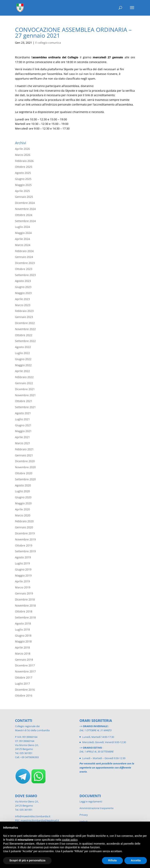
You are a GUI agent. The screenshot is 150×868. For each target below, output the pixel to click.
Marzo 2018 (23, 653)
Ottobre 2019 (24, 545)
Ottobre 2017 (24, 677)
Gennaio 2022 (24, 383)
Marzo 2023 (23, 305)
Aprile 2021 (22, 437)
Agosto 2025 (23, 173)
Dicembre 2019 (25, 533)
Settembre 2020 (25, 479)
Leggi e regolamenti (91, 801)
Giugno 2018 (23, 636)
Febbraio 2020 (24, 521)
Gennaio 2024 (24, 257)
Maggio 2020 (23, 503)
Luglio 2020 (22, 491)
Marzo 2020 (23, 515)
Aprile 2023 (22, 299)
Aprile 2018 (22, 647)
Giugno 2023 (23, 287)
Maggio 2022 (23, 365)
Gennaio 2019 (24, 593)
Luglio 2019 (22, 563)
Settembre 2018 (25, 617)
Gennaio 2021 (24, 455)
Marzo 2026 (23, 155)
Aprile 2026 (22, 149)
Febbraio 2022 (24, 377)
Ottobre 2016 (24, 695)
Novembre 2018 (25, 605)
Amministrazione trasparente (96, 808)
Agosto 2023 (23, 281)
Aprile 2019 (22, 581)
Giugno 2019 (23, 569)
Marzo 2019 (23, 587)
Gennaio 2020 (24, 527)
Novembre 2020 (25, 467)
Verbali (83, 821)
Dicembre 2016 (25, 690)
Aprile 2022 (22, 371)
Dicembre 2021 (25, 389)
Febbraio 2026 (24, 161)
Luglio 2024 (22, 227)
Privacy (84, 815)
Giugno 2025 (23, 179)
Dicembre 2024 (25, 203)
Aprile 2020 (22, 509)
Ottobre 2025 (24, 167)
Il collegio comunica (48, 43)
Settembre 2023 (25, 275)
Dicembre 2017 (25, 665)
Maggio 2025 (23, 185)
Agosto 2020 (23, 485)
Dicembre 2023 (25, 263)
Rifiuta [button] (112, 860)
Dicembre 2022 (25, 323)
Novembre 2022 (25, 329)
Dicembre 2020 (25, 461)
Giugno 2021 (23, 425)
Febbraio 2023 (24, 311)
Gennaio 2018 (24, 660)
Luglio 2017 (22, 684)
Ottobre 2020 (24, 473)
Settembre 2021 (25, 407)
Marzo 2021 (23, 443)
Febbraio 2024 (24, 251)
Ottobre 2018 (24, 611)
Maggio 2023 (23, 293)
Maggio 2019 (23, 575)
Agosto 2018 (23, 623)
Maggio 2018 (23, 641)
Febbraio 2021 (24, 449)
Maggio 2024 (23, 233)
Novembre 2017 (25, 671)
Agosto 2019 (23, 557)
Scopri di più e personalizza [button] (27, 860)
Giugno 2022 (23, 359)
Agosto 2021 (23, 413)
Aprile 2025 (22, 191)
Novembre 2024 (25, 209)
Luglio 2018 (22, 629)
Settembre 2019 (25, 551)
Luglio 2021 (22, 419)
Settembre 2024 (25, 221)
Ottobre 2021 (24, 401)
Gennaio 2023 (24, 317)
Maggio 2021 (23, 431)
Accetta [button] (136, 860)
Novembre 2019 (25, 539)
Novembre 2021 (25, 395)
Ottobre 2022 (24, 335)
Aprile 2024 (22, 239)
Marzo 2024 (23, 245)
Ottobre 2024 (24, 215)
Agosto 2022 (23, 347)
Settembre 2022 (25, 341)
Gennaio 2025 (24, 197)
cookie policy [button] (70, 840)
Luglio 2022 (22, 353)
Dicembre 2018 (25, 599)
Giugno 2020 (23, 497)
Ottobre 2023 (24, 269)
